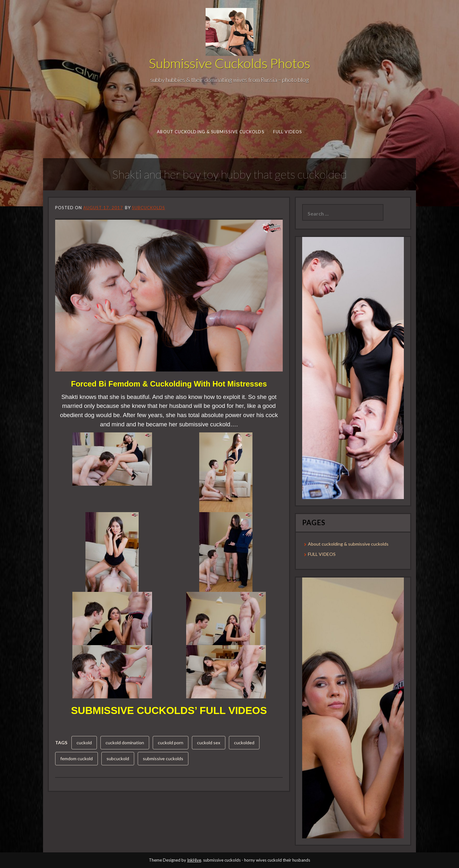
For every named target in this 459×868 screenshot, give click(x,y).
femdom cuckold (76, 758)
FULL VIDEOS (287, 132)
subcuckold (118, 758)
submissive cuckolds (163, 758)
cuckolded (244, 743)
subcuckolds (149, 208)
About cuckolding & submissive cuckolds (210, 132)
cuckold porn (171, 743)
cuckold (84, 743)
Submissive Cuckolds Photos (229, 63)
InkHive (194, 860)
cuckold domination (125, 743)
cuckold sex (209, 743)
